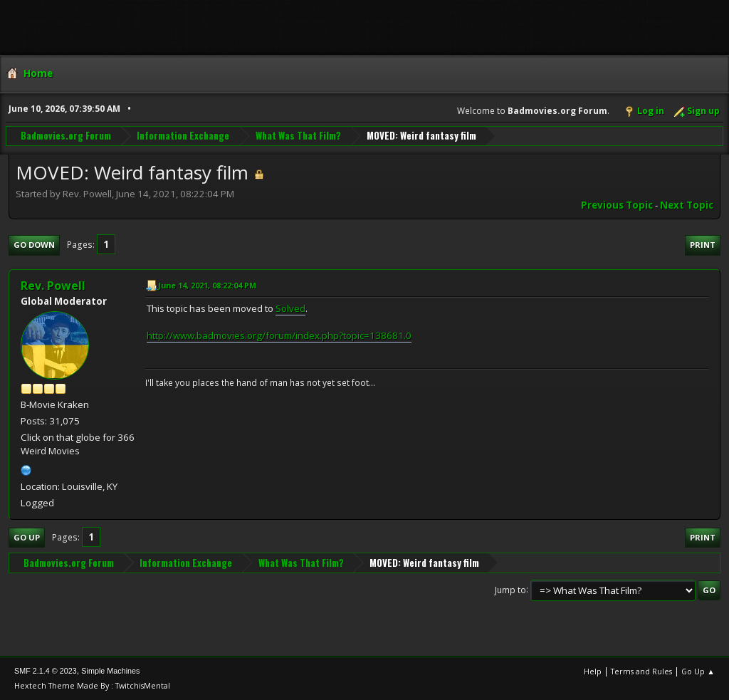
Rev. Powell (53, 286)
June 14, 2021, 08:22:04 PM (207, 285)
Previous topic (617, 205)
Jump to (510, 589)
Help (593, 671)
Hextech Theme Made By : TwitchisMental (92, 685)
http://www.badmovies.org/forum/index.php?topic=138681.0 (279, 335)
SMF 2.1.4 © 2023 (46, 671)
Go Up (27, 537)
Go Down (34, 245)
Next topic (687, 205)
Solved (290, 308)
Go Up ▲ (698, 671)
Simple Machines (110, 671)
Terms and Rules (641, 671)
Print (703, 245)
